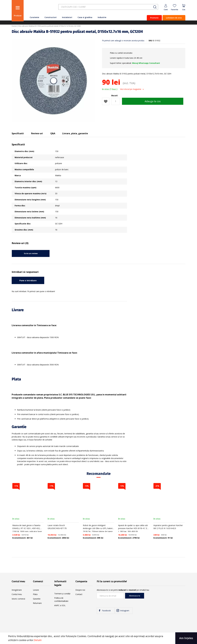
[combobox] (108, 7)
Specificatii (18, 133)
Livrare (36, 590)
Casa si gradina (85, 17)
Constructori (51, 17)
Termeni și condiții (62, 594)
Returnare (37, 603)
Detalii (38, 640)
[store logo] (40, 8)
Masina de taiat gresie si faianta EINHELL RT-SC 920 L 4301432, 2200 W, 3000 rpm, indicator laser (27, 528)
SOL (64, 605)
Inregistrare (17, 590)
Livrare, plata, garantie (75, 133)
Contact (79, 594)
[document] (99, 638)
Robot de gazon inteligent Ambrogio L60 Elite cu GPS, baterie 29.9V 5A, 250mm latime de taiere (98, 528)
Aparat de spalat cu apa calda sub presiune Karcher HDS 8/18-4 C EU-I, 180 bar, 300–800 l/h (134, 528)
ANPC (57, 605)
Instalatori (67, 17)
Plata (35, 594)
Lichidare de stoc (174, 18)
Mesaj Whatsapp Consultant (146, 63)
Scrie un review (31, 253)
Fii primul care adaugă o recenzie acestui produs (123, 41)
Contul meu (17, 594)
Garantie (37, 599)
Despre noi (80, 590)
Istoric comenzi (18, 599)
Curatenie (34, 17)
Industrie (102, 17)
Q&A (53, 133)
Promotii (154, 18)
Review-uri (37, 133)
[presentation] (165, 598)
